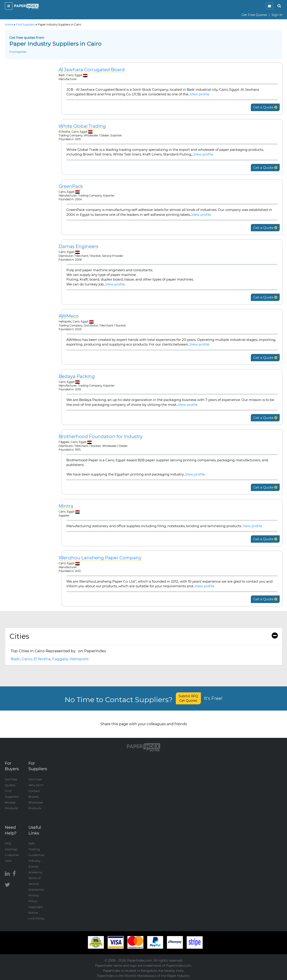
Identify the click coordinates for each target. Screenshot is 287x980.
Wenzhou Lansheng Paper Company (100, 558)
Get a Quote (265, 107)
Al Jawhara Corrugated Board (92, 70)
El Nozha (42, 659)
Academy (35, 872)
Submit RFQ (188, 698)
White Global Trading (82, 126)
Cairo (27, 659)
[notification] (269, 6)
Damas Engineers (78, 246)
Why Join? (36, 785)
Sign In (277, 15)
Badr (15, 659)
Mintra (66, 506)
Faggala (60, 659)
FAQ (8, 843)
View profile (200, 94)
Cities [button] (144, 636)
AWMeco (69, 316)
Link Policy (36, 918)
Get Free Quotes (254, 15)
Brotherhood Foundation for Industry (101, 437)
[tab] (144, 636)
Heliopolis (79, 659)
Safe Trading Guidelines (36, 849)
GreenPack (71, 186)
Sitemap (11, 849)
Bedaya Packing (77, 376)
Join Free (35, 779)
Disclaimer (36, 890)
